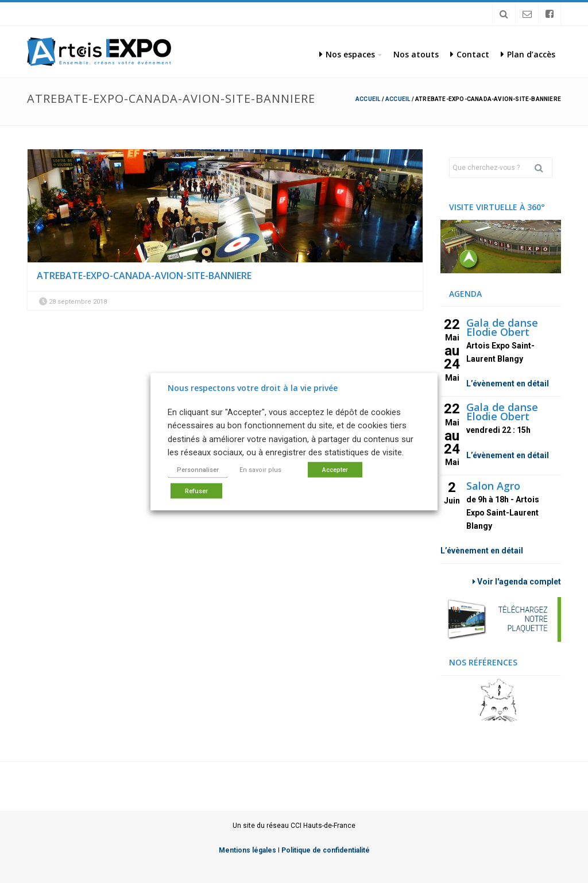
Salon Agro (493, 486)
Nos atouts (416, 54)
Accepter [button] (335, 469)
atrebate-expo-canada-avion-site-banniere (144, 276)
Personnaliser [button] (198, 469)
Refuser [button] (196, 491)
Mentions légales (247, 850)
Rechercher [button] (543, 168)
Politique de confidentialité (326, 850)
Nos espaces (347, 54)
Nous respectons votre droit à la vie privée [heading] (253, 388)
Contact (470, 54)
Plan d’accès (528, 54)
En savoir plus (260, 469)
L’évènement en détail (508, 384)
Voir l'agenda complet (517, 582)
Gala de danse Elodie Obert (502, 327)
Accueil (368, 99)
